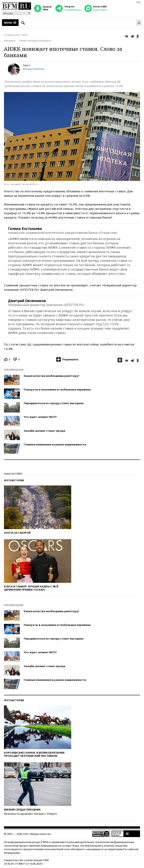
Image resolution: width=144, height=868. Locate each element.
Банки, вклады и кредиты (35, 40)
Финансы (10, 40)
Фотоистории (14, 480)
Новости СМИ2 (13, 474)
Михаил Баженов (33, 69)
